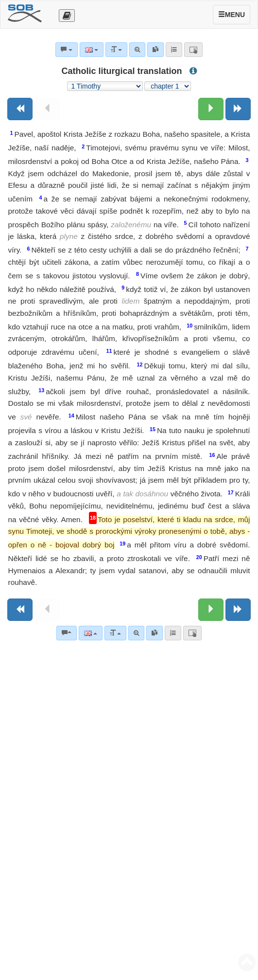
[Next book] (238, 109)
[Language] (91, 633)
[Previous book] (20, 109)
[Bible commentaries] (67, 633)
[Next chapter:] (211, 109)
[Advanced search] (136, 633)
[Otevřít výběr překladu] (67, 16)
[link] (155, 633)
